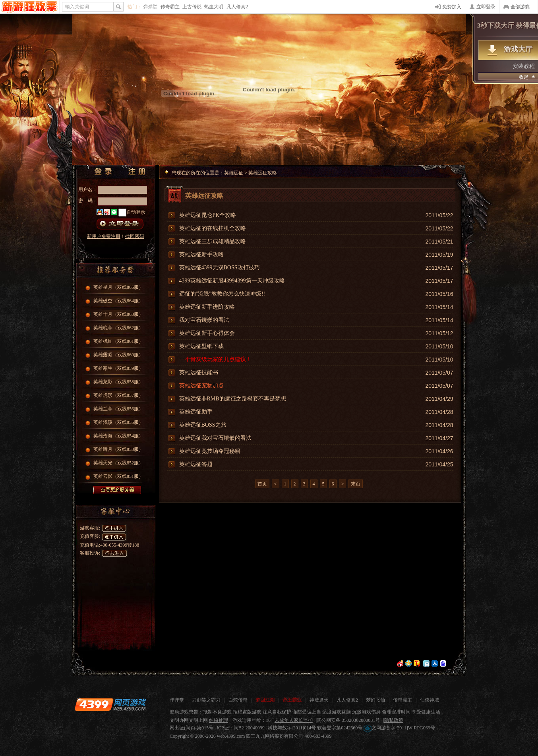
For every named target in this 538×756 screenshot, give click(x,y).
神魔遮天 (319, 700)
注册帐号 (139, 172)
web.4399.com (231, 736)
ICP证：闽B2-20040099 (241, 728)
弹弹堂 (150, 7)
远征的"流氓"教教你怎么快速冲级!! (222, 294)
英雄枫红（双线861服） (118, 341)
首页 (262, 484)
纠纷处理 (219, 720)
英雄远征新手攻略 (201, 254)
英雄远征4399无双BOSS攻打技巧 (220, 268)
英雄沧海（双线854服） (118, 436)
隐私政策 (394, 720)
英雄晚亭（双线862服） (118, 328)
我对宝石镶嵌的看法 (204, 320)
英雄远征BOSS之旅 (203, 425)
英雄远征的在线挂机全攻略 (213, 228)
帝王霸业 (292, 700)
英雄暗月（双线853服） (118, 449)
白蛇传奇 (238, 700)
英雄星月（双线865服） (118, 287)
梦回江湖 (265, 700)
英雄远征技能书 (199, 372)
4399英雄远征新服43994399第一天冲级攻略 (232, 281)
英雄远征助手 (196, 412)
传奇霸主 (170, 7)
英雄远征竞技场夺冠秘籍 (210, 451)
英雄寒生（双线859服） (118, 368)
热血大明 (214, 7)
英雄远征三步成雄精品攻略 (213, 241)
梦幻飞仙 (375, 700)
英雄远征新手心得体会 (207, 333)
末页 (356, 484)
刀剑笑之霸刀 (206, 700)
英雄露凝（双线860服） (118, 355)
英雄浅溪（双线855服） (118, 422)
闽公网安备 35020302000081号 (348, 720)
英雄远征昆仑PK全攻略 (208, 215)
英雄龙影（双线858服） (118, 382)
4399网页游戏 (30, 7)
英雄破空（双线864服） (118, 301)
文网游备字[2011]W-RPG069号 (399, 728)
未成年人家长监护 (294, 720)
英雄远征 (234, 173)
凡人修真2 (237, 7)
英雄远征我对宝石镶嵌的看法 (215, 438)
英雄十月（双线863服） (118, 314)
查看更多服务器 (117, 490)
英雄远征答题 (196, 464)
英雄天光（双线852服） (118, 463)
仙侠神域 (430, 700)
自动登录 (136, 212)
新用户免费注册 (104, 236)
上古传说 (192, 7)
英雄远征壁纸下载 (201, 346)
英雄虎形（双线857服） (118, 395)
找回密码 (135, 236)
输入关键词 (77, 7)
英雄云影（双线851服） (118, 476)
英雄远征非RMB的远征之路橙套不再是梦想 (233, 399)
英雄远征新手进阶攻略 (207, 307)
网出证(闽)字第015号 (192, 728)
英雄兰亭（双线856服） (118, 409)
